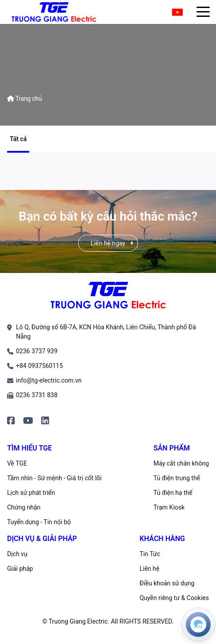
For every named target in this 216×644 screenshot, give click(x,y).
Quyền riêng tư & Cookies (174, 598)
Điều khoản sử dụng (167, 583)
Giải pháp (20, 569)
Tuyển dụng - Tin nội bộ (39, 522)
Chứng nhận (24, 507)
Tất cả (18, 139)
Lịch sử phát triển (31, 493)
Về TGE (17, 463)
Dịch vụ (17, 554)
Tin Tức (150, 554)
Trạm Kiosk (169, 507)
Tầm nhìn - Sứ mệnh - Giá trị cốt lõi (54, 478)
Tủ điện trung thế (177, 478)
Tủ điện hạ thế (173, 493)
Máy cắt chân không (181, 463)
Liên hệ (150, 569)
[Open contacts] (198, 624)
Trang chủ (24, 99)
